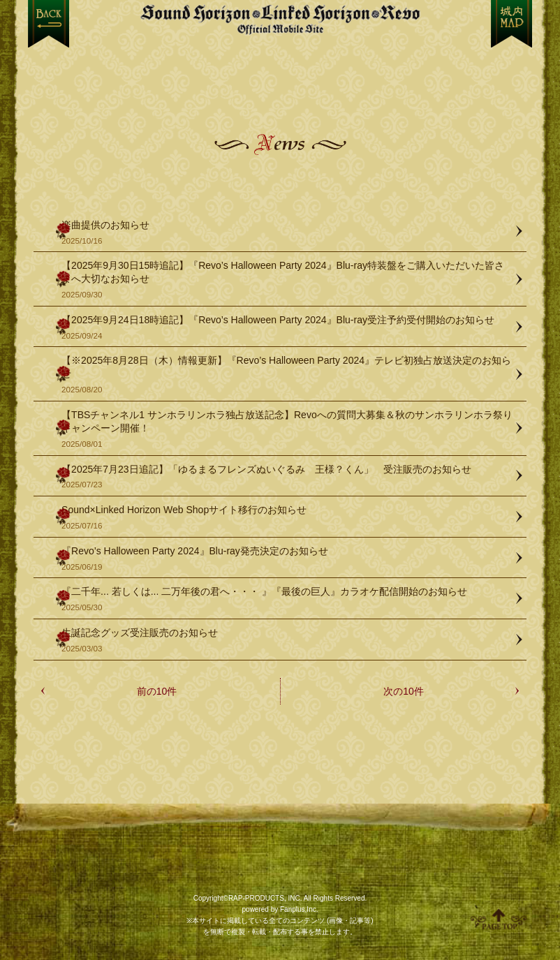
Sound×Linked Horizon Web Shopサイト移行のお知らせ (287, 518)
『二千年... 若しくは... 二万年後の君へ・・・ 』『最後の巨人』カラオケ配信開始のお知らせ (287, 599)
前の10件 (157, 691)
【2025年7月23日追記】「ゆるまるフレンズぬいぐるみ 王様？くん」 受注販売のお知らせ (287, 477)
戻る (49, 24)
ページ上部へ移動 (499, 919)
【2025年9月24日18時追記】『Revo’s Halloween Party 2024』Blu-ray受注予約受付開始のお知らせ (287, 328)
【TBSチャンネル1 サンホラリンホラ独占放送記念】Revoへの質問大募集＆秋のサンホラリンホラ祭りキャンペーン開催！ (287, 429)
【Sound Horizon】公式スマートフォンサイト (280, 19)
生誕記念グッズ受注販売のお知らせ (287, 641)
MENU (511, 24)
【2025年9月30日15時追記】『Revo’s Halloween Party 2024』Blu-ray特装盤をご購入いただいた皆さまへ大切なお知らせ (287, 280)
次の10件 (404, 691)
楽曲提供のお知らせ (287, 233)
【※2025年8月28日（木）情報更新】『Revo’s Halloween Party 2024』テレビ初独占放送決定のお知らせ (287, 375)
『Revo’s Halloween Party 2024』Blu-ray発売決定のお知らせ (287, 559)
